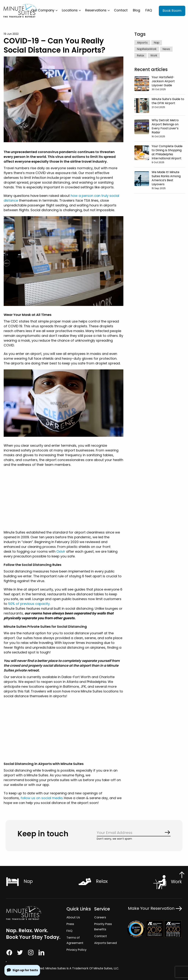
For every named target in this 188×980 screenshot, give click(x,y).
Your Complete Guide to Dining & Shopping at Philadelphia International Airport (167, 152)
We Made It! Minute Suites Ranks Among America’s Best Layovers (166, 178)
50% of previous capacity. (29, 604)
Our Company (43, 10)
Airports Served (105, 943)
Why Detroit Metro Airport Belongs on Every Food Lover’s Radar (165, 126)
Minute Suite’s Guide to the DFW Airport (168, 101)
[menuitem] (44, 10)
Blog (137, 10)
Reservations (96, 10)
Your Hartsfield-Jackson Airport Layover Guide (163, 81)
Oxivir (60, 551)
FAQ (149, 10)
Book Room (172, 11)
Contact (121, 10)
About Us (73, 917)
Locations (70, 10)
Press (70, 924)
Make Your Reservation (155, 908)
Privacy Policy (76, 950)
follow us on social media (41, 798)
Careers (100, 917)
